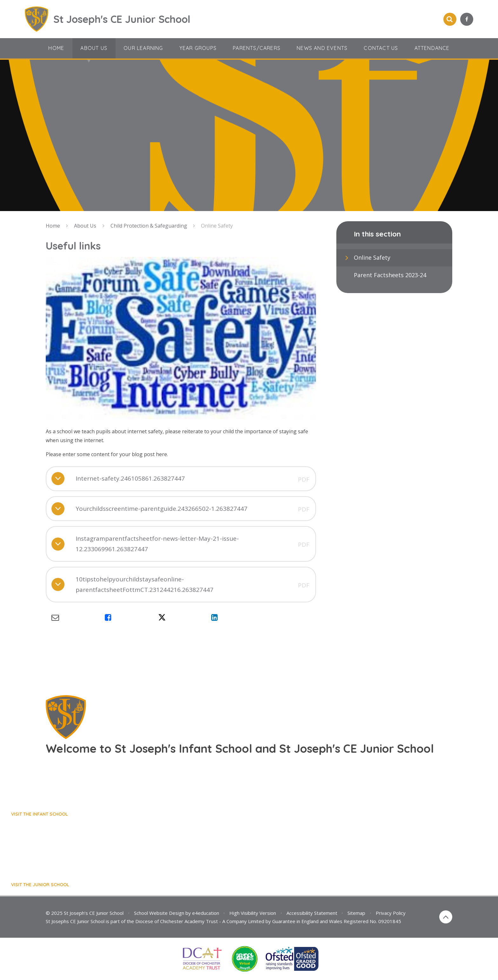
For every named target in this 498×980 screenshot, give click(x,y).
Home (53, 226)
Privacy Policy (391, 913)
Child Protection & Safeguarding (149, 226)
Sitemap (356, 913)
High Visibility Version (253, 913)
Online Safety (217, 226)
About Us (85, 226)
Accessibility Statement (312, 913)
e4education (206, 913)
